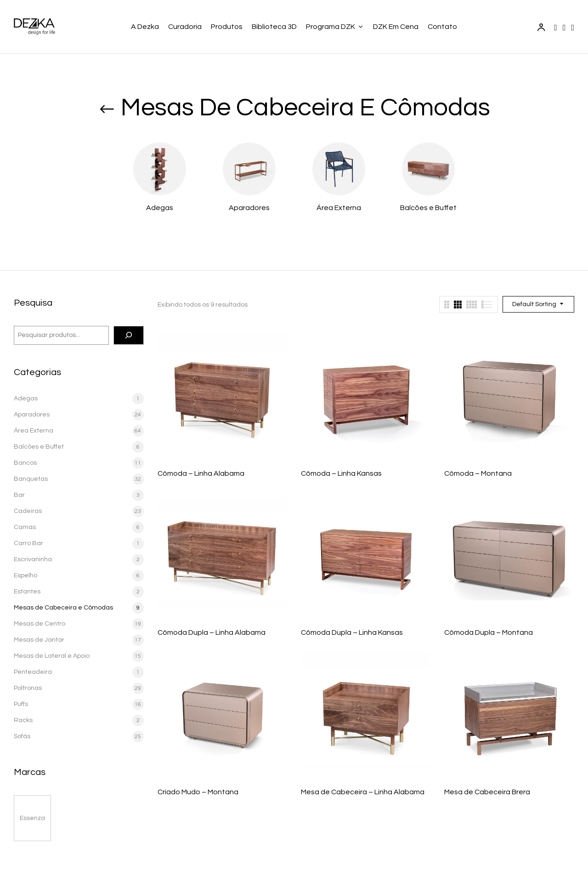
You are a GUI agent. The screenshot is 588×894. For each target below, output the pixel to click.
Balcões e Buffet (428, 208)
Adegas (160, 208)
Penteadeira (33, 672)
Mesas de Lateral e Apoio (52, 656)
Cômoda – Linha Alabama (201, 473)
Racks (23, 720)
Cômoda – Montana (478, 473)
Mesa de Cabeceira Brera (487, 792)
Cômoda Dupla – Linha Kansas (352, 632)
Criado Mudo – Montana (198, 792)
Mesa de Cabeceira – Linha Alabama (363, 792)
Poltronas (28, 688)
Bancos (25, 463)
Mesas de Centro (40, 624)
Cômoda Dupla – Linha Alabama (212, 632)
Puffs (21, 704)
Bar (19, 495)
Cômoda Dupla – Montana (489, 632)
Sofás (22, 736)
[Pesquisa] (129, 336)
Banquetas (31, 479)
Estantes (27, 592)
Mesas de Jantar (39, 640)
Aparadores (249, 208)
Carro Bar (28, 543)
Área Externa (339, 208)
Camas (25, 527)
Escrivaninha (33, 559)
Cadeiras (28, 511)
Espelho (25, 575)
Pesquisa (33, 303)
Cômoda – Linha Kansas (341, 473)
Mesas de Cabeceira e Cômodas (63, 608)
